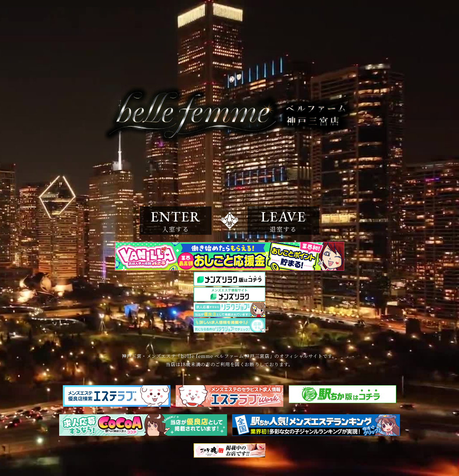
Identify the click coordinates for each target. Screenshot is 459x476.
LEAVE (283, 220)
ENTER (176, 220)
